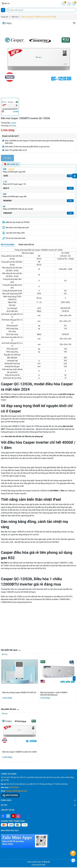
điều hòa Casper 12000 (13, 532)
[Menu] (3, 10)
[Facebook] (3, 816)
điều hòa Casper (41, 458)
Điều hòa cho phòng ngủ (34, 436)
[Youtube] (13, 816)
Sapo (44, 865)
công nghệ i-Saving (33, 467)
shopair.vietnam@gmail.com (16, 791)
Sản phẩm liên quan (9, 650)
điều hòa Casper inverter (28, 491)
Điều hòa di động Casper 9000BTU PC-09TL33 (19, 693)
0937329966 (14, 787)
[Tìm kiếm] (9, 10)
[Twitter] (8, 816)
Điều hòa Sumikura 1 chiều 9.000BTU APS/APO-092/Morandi (54, 694)
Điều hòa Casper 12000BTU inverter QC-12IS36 (20, 752)
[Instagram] (18, 816)
